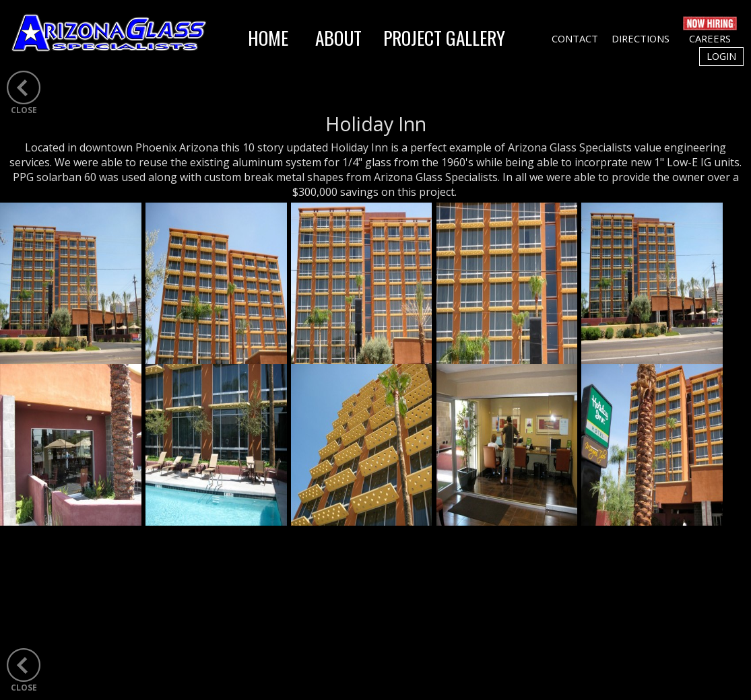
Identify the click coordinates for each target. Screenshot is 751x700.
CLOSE (24, 110)
